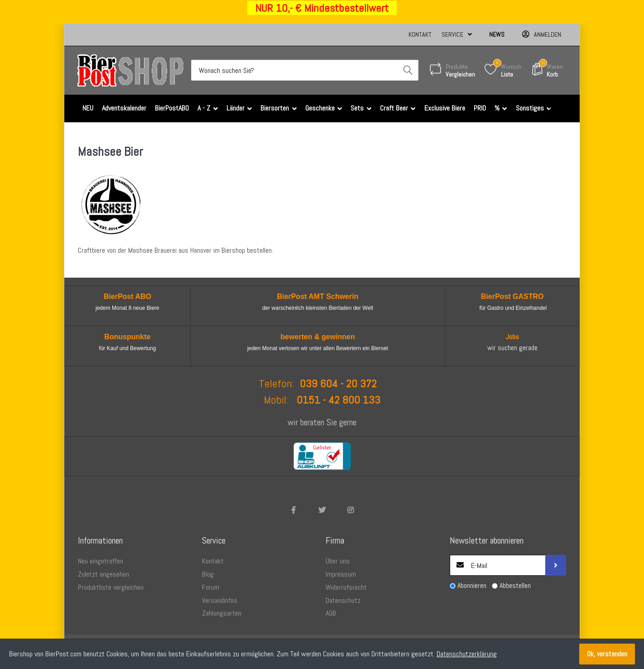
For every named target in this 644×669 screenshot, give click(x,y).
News (497, 34)
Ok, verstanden (607, 654)
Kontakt (420, 34)
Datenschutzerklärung (467, 654)
